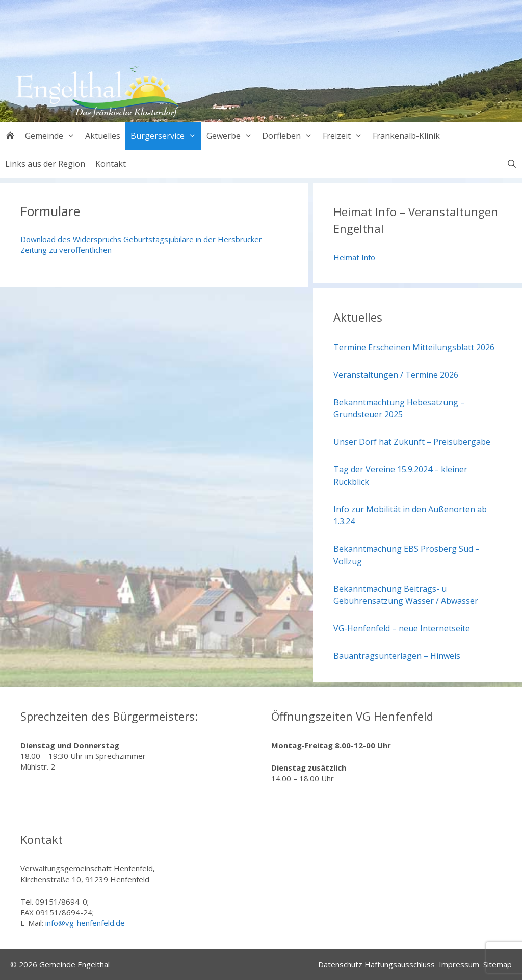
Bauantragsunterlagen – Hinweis (397, 656)
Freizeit (345, 136)
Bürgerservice (166, 136)
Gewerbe (232, 136)
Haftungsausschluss (400, 964)
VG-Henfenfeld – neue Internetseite (402, 628)
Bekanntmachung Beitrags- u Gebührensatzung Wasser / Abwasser (406, 595)
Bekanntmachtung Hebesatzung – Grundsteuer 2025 (399, 408)
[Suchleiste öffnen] (512, 164)
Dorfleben (290, 136)
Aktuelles (103, 136)
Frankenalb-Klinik (406, 136)
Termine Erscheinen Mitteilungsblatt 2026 (414, 347)
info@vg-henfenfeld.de (85, 923)
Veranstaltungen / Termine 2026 (396, 375)
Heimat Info (354, 257)
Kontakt (111, 164)
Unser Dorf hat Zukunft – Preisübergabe (412, 442)
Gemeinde (53, 136)
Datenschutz (340, 964)
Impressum (459, 964)
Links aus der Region (45, 164)
